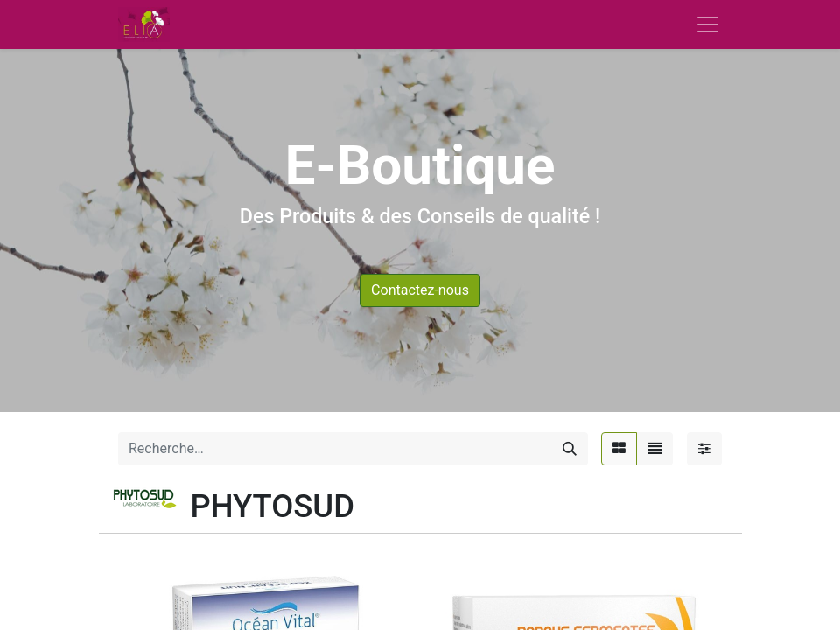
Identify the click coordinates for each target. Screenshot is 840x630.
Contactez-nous (420, 290)
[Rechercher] (570, 449)
